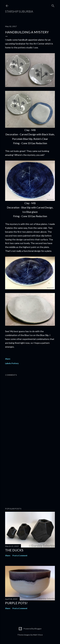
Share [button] (8, 359)
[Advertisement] (30, 479)
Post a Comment (20, 555)
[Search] (53, 5)
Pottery (15, 363)
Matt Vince (38, 635)
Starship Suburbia (19, 11)
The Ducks (14, 550)
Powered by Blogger (30, 629)
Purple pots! (16, 603)
